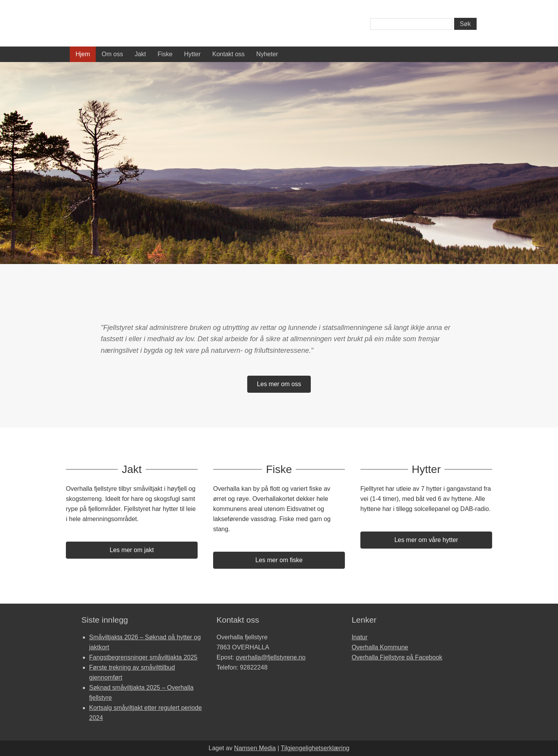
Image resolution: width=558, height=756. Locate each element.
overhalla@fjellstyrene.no (271, 657)
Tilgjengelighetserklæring (315, 748)
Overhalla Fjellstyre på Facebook (397, 657)
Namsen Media (255, 748)
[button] (279, 384)
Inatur (359, 637)
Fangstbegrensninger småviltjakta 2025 (143, 657)
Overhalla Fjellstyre (139, 25)
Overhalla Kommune (380, 647)
